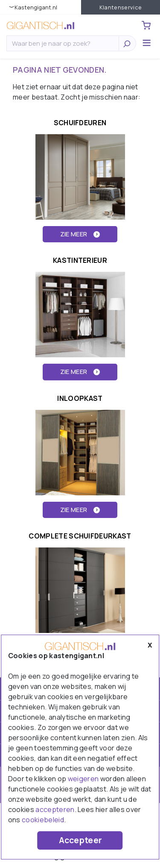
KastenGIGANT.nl (36, 7)
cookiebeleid (43, 820)
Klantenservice (121, 7)
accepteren (55, 809)
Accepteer (81, 840)
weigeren (83, 779)
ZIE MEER (80, 234)
